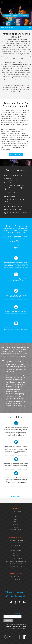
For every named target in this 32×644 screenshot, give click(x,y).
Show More (16, 496)
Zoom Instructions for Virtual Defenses (16, 561)
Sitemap (16, 519)
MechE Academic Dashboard (16, 540)
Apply (16, 517)
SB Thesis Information (16, 548)
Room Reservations (16, 577)
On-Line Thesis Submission (16, 559)
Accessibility (16, 525)
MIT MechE (6, 2)
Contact (16, 514)
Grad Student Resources (16, 551)
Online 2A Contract (16, 545)
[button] (30, 2)
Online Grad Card (16, 553)
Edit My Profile (16, 582)
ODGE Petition (16, 556)
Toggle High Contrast (16, 530)
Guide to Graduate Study (16, 564)
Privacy (16, 522)
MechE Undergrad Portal (16, 543)
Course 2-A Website (16, 154)
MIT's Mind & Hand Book (16, 566)
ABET (21, 87)
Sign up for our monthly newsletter (16, 613)
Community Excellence (16, 511)
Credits (16, 527)
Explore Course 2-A (16, 28)
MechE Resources (16, 579)
